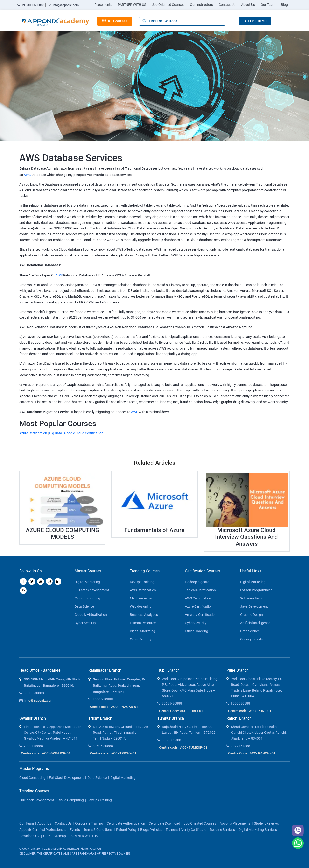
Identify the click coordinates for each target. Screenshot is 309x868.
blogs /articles (151, 830)
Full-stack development (92, 590)
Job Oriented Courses (168, 5)
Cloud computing (87, 598)
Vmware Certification (201, 615)
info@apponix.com (63, 5)
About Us (248, 5)
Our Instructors (201, 5)
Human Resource (143, 623)
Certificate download (164, 823)
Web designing (141, 606)
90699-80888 (172, 703)
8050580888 (240, 703)
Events (75, 830)
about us (44, 823)
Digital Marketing (87, 582)
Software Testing (253, 598)
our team (27, 823)
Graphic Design (252, 615)
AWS (27, 175)
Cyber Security (85, 623)
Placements (103, 5)
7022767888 (240, 746)
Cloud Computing (32, 778)
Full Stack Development (66, 778)
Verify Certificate (194, 830)
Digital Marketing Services (258, 830)
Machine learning (143, 598)
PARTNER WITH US (132, 5)
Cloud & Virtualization (91, 615)
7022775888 (33, 746)
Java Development (254, 606)
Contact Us (227, 5)
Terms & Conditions (98, 830)
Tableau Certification (200, 590)
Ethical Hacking (197, 631)
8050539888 (171, 740)
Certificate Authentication (126, 823)
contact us (63, 823)
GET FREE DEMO (255, 21)
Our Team (268, 5)
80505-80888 (34, 693)
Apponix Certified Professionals (43, 830)
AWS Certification (143, 590)
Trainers (172, 830)
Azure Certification (33, 433)
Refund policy (126, 830)
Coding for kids (251, 639)
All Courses (115, 21)
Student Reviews (266, 823)
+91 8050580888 (31, 5)
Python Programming (256, 590)
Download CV (29, 836)
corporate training (89, 823)
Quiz (47, 836)
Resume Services (222, 830)
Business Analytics (144, 615)
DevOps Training (142, 582)
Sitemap (60, 836)
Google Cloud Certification (84, 433)
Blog (284, 5)
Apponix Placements (235, 823)
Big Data (56, 433)
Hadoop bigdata (197, 582)
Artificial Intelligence (255, 623)
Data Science (84, 606)
